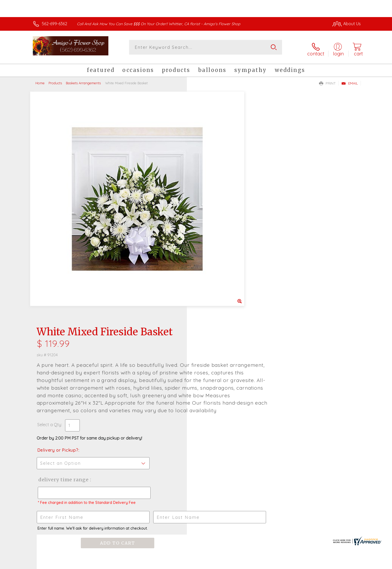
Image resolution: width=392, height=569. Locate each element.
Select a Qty (208, 209)
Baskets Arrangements (83, 80)
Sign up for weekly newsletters (262, 400)
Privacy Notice (277, 563)
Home (40, 80)
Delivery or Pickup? (217, 235)
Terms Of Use (246, 563)
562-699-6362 (54, 24)
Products (55, 80)
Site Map (347, 563)
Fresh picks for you (150, 403)
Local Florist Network (314, 563)
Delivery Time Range (222, 264)
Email (350, 80)
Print (327, 80)
